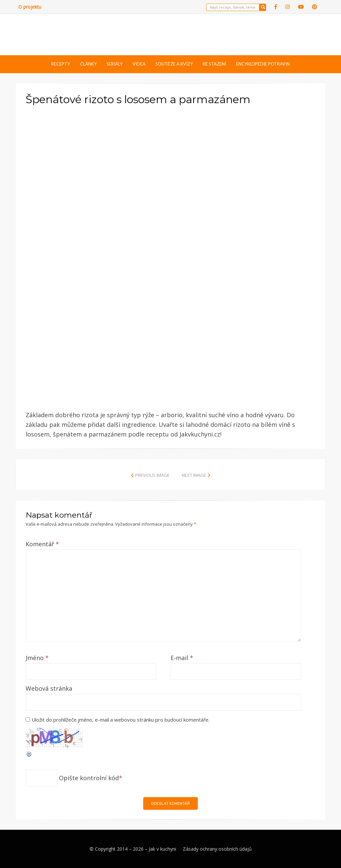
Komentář (42, 544)
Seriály (115, 64)
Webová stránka (49, 688)
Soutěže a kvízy (174, 64)
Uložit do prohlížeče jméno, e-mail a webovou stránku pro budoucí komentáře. (121, 720)
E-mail (182, 658)
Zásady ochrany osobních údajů (217, 849)
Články (88, 64)
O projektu (30, 7)
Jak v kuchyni (163, 849)
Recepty (61, 64)
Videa (139, 64)
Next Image (194, 475)
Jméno (37, 658)
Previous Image (152, 475)
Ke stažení (214, 64)
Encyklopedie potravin (263, 64)
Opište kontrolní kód (89, 778)
